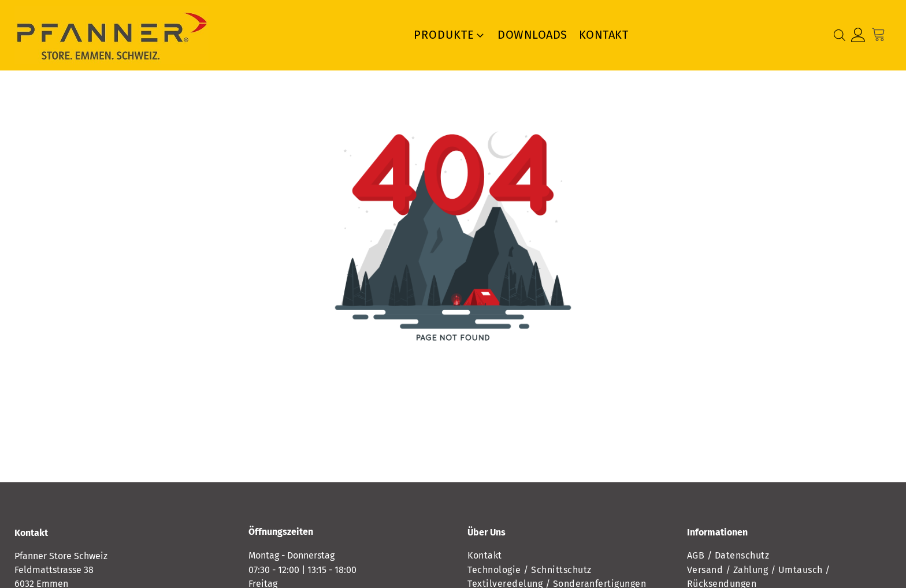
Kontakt (604, 35)
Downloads (532, 35)
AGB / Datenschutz (728, 555)
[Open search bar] (840, 35)
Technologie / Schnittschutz (530, 570)
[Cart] (881, 35)
